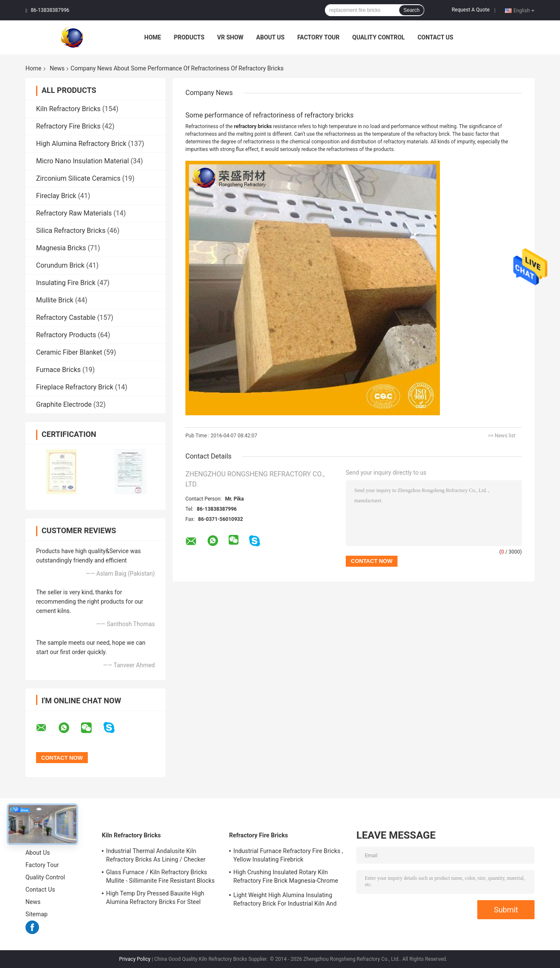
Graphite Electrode (64, 404)
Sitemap (36, 914)
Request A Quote (471, 10)
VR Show (230, 37)
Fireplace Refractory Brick (75, 387)
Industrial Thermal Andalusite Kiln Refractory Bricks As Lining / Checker (156, 855)
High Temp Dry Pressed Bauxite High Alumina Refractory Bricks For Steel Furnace (155, 899)
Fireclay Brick (56, 196)
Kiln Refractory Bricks (68, 109)
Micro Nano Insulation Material (83, 161)
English (524, 10)
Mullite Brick (55, 300)
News (57, 68)
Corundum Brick (60, 265)
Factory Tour (319, 37)
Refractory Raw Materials (74, 213)
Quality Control (378, 37)
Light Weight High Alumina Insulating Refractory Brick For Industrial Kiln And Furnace (285, 901)
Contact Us (435, 37)
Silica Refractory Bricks (71, 231)
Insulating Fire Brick (66, 283)
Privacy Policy (135, 959)
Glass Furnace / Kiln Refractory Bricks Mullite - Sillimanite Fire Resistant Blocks (160, 876)
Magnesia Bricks (61, 248)
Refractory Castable (66, 318)
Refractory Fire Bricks (68, 126)
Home (153, 37)
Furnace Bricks (58, 370)
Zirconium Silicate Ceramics (78, 178)
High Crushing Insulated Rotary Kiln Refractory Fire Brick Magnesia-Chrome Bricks (286, 878)
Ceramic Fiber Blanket (69, 352)
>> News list (502, 436)
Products (189, 37)
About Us (270, 37)
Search (412, 10)
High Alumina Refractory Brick (81, 144)
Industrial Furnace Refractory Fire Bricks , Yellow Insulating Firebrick (288, 855)
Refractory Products (66, 335)
